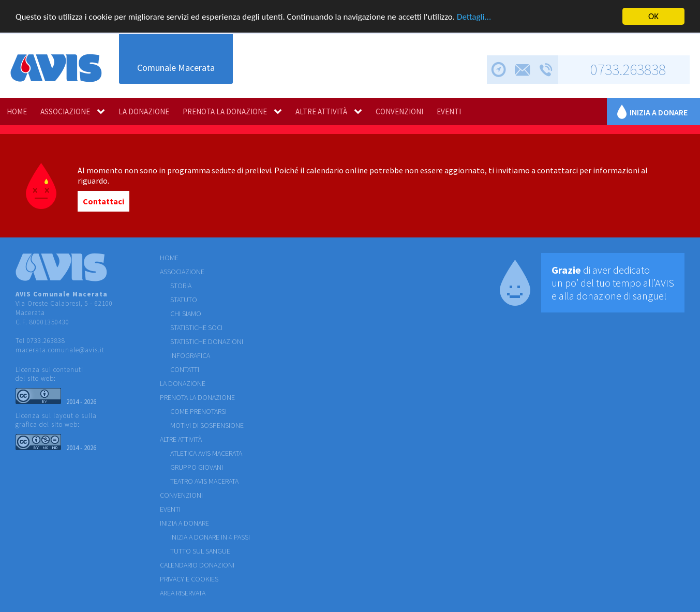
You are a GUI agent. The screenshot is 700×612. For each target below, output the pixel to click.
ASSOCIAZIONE (65, 111)
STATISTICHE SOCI (196, 327)
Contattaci (103, 201)
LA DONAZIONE (144, 111)
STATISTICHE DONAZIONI (207, 341)
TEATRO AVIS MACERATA (204, 481)
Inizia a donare (659, 112)
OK (653, 16)
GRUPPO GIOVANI (197, 467)
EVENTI (449, 111)
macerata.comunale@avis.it (60, 350)
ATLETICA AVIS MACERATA (206, 453)
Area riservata (183, 593)
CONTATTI (185, 369)
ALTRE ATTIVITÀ (321, 111)
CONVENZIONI (399, 111)
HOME (17, 111)
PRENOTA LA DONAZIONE (225, 111)
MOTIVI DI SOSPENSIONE (207, 425)
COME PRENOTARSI (198, 411)
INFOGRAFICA (190, 355)
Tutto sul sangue (200, 551)
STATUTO (184, 300)
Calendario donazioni (197, 565)
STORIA (181, 286)
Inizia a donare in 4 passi (210, 537)
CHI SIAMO (186, 314)
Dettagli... (474, 17)
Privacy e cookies (189, 579)
